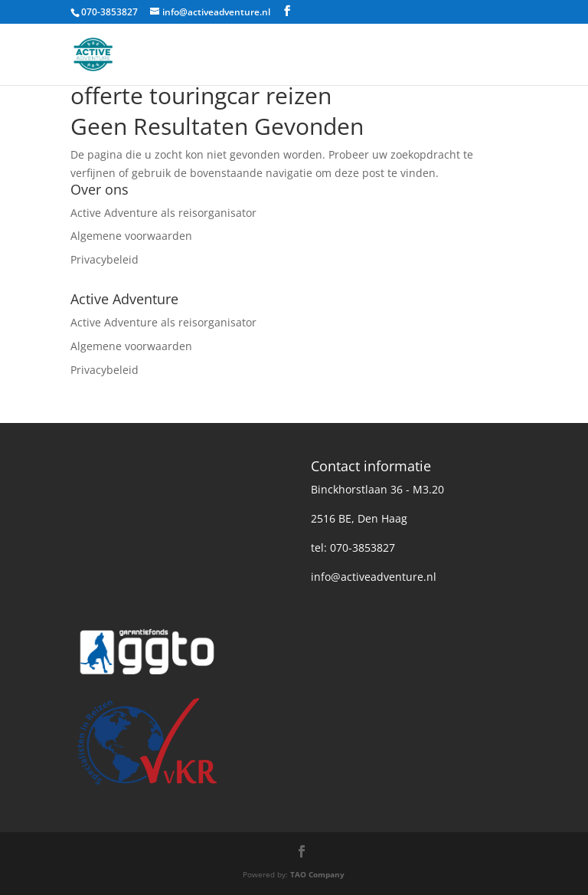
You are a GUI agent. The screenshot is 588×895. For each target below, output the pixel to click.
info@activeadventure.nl (374, 577)
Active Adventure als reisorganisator (163, 213)
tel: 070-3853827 (353, 547)
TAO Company (317, 874)
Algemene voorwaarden (131, 236)
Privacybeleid (105, 259)
